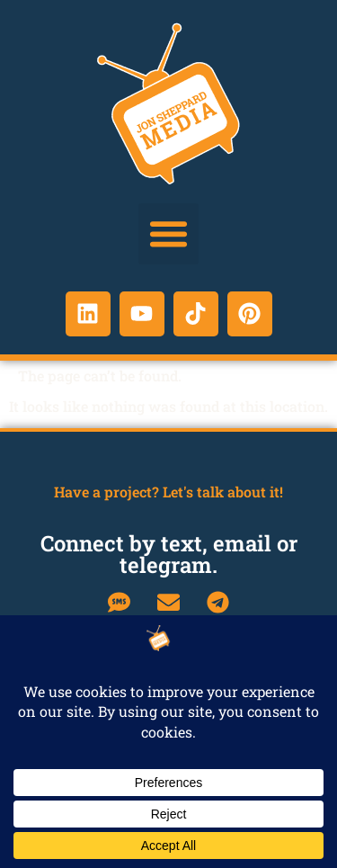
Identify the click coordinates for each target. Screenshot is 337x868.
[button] (169, 234)
